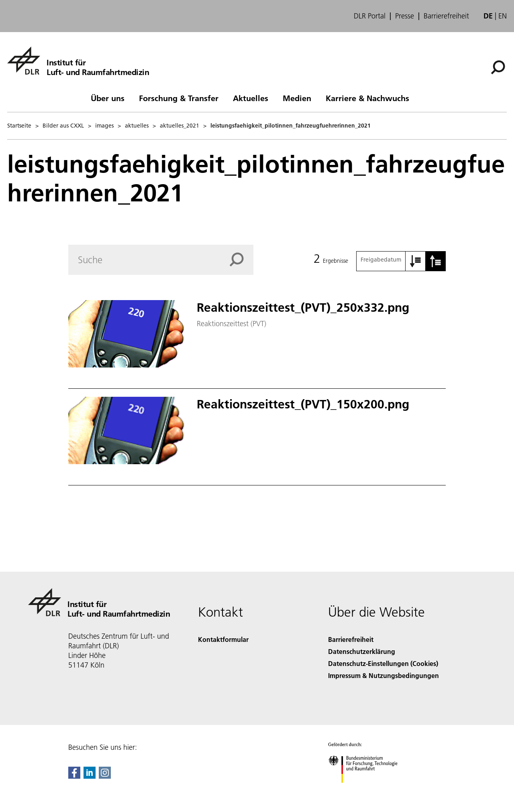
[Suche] (498, 67)
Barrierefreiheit (446, 16)
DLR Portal (370, 16)
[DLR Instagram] (105, 776)
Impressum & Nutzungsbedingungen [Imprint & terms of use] (383, 675)
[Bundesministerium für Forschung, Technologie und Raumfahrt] (367, 790)
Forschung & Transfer (179, 98)
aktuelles (137, 126)
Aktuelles (251, 98)
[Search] (161, 260)
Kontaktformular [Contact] (223, 639)
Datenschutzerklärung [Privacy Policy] (362, 651)
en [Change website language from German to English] (503, 16)
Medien (297, 98)
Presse (405, 16)
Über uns (108, 98)
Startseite (19, 126)
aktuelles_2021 (179, 126)
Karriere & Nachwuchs (367, 98)
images (104, 126)
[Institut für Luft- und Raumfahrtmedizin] (78, 61)
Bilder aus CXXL (63, 126)
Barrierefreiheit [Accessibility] (351, 639)
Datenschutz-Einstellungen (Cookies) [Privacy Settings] (383, 663)
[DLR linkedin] (90, 776)
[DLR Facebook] (74, 776)
